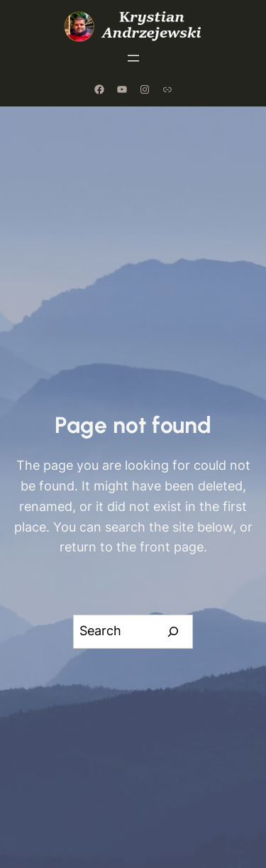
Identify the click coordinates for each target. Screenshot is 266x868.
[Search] (173, 632)
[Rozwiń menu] (133, 58)
